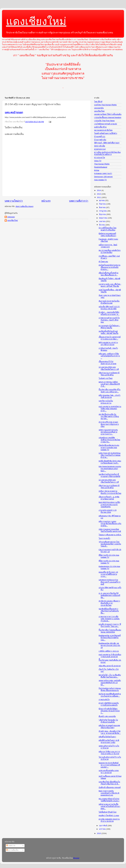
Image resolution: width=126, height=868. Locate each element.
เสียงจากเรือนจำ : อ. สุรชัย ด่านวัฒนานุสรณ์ (109, 498)
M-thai (97, 170)
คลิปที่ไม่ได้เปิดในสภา (107, 737)
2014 (99, 190)
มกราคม (103, 829)
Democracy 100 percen (103, 177)
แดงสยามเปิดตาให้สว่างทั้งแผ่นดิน (108, 114)
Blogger (76, 858)
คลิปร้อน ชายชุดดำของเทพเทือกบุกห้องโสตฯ (109, 727)
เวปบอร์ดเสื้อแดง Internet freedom (108, 117)
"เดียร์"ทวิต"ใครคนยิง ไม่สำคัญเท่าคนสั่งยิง (108, 721)
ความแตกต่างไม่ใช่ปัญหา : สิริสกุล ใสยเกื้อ (109, 327)
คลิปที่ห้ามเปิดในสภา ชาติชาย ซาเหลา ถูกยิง (109, 741)
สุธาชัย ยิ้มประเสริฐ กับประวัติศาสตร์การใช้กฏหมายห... (109, 416)
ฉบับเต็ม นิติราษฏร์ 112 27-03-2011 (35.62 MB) (109, 308)
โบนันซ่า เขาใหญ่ (106, 378)
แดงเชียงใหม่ (36, 21)
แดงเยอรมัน (99, 108)
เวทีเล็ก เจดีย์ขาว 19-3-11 (109, 651)
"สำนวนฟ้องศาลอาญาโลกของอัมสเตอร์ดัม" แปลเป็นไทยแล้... (110, 544)
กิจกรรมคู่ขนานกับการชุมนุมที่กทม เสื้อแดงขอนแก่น (110, 689)
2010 (99, 833)
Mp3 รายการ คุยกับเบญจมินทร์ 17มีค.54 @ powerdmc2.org (109, 793)
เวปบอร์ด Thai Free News (104, 121)
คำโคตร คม (103, 262)
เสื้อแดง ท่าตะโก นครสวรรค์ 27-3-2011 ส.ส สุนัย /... (110, 338)
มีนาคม (102, 225)
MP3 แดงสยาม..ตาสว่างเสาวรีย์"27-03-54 (108, 344)
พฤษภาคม (103, 218)
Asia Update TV (100, 180)
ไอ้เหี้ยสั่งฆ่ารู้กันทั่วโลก (108, 812)
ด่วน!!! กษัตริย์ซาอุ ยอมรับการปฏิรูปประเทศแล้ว (109, 704)
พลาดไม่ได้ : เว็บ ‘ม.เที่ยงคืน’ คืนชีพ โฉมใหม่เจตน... (110, 676)
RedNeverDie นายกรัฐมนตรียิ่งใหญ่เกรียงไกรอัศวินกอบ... (110, 638)
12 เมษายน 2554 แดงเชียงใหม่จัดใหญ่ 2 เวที (109, 368)
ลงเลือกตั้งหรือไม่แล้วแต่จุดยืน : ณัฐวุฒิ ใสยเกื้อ (108, 332)
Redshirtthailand (101, 167)
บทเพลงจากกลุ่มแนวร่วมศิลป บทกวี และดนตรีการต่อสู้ (110, 582)
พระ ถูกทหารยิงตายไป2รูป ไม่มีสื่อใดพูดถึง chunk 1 (109, 800)
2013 (99, 194)
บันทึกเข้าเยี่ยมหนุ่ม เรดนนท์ (110, 787)
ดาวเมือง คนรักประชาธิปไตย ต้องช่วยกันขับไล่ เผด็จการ (107, 153)
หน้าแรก (46, 201)
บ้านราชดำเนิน (100, 140)
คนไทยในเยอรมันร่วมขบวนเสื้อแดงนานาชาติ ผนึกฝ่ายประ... (109, 267)
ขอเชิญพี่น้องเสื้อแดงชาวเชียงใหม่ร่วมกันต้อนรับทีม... (109, 611)
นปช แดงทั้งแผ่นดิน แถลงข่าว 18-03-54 (109, 772)
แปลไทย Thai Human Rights (105, 105)
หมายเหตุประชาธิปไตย (103, 130)
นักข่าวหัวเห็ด (100, 146)
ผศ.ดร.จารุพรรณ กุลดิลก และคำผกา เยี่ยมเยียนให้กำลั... (109, 384)
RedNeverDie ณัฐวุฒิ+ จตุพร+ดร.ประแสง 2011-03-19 (109, 645)
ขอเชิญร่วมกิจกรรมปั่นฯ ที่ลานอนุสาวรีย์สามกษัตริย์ (109, 475)
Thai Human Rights (102, 164)
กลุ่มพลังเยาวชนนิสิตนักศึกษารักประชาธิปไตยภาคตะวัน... (109, 440)
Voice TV (98, 161)
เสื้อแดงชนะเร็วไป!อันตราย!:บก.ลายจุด (107, 363)
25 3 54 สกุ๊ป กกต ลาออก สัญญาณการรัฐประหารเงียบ (109, 424)
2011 (99, 197)
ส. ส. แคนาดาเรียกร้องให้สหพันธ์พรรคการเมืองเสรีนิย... (109, 595)
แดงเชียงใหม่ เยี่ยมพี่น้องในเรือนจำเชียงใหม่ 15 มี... (109, 783)
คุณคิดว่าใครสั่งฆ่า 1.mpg (109, 816)
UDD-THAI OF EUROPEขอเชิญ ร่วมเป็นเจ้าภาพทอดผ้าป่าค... (110, 455)
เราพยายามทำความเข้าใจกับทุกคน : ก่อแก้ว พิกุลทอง (109, 320)
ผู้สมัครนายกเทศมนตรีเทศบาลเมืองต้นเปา (107, 235)
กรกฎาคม (103, 211)
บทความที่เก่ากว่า (79, 201)
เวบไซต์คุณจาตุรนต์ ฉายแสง (106, 124)
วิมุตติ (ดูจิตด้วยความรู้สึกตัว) (106, 133)
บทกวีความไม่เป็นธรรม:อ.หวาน (106, 402)
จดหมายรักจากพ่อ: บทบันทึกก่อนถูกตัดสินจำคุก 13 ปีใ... (110, 683)
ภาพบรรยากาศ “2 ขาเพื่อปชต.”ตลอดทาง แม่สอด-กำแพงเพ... (109, 619)
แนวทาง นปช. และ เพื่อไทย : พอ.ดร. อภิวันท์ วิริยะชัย (110, 285)
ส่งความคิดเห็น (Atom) (25, 206)
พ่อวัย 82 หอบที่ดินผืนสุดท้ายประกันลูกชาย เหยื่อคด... (110, 695)
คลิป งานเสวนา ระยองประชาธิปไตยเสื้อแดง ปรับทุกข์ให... (110, 524)
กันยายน (103, 204)
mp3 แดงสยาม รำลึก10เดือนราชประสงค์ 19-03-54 (110, 656)
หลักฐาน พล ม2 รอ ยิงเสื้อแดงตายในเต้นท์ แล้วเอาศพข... (109, 806)
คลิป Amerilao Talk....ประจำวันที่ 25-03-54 (110, 396)
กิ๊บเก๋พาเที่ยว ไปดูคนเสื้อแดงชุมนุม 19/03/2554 (110, 631)
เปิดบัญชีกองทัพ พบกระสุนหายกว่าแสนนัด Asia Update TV (109, 447)
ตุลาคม (102, 200)
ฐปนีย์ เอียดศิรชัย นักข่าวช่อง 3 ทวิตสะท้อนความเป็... (110, 462)
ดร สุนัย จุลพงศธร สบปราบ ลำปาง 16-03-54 (109, 820)
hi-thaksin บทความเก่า (103, 173)
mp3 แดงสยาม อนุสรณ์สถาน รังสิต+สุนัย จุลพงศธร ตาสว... (110, 409)
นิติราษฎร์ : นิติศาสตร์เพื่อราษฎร (107, 143)
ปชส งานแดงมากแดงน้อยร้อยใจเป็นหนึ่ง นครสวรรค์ (110, 530)
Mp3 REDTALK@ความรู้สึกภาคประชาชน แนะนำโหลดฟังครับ (109, 504)
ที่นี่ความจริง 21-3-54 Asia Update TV (109, 562)
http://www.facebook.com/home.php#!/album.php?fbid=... (110, 469)
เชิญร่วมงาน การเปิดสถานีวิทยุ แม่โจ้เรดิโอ (109, 374)
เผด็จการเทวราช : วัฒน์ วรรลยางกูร (108, 246)
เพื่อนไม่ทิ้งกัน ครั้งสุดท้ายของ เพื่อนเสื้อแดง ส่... (109, 274)
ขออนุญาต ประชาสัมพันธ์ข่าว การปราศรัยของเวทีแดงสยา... (109, 765)
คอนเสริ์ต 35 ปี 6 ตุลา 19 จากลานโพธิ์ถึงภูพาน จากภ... (108, 574)
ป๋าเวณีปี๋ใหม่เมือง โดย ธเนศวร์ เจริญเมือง (108, 229)
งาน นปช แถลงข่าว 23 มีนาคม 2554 (108, 511)
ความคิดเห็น (12, 850)
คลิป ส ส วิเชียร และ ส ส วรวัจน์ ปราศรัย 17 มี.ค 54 (109, 753)
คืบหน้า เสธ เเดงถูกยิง (107, 716)
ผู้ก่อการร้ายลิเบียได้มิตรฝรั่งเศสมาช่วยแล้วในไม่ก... (109, 711)
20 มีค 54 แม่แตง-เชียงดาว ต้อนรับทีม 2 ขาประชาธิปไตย (109, 603)
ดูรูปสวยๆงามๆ (100, 149)
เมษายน (103, 221)
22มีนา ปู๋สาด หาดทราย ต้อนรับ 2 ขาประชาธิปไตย (110, 492)
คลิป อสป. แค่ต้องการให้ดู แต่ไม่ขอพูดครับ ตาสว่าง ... (109, 356)
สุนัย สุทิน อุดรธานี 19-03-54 (110, 666)
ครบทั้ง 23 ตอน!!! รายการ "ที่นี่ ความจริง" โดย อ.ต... (110, 625)
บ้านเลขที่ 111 (100, 137)
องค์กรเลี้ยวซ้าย (100, 127)
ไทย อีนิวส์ (98, 102)
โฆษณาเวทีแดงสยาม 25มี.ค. (110, 535)
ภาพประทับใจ (104, 700)
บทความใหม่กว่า (14, 201)
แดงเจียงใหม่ (99, 111)
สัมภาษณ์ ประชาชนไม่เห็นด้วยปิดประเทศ (109, 302)
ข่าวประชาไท (100, 158)
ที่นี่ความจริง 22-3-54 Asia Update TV (109, 556)
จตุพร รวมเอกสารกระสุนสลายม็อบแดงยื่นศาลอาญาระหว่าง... (108, 432)
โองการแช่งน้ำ (104, 538)
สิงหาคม (103, 207)
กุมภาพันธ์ (103, 826)
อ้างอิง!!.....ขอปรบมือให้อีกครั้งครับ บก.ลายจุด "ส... (109, 313)
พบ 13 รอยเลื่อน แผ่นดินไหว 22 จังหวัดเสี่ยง (110, 251)
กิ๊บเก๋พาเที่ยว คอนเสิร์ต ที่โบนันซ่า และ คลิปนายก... (110, 391)
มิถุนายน (103, 214)
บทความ (11, 846)
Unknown (11, 217)
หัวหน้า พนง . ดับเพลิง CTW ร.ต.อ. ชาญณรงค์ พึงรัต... (110, 732)
